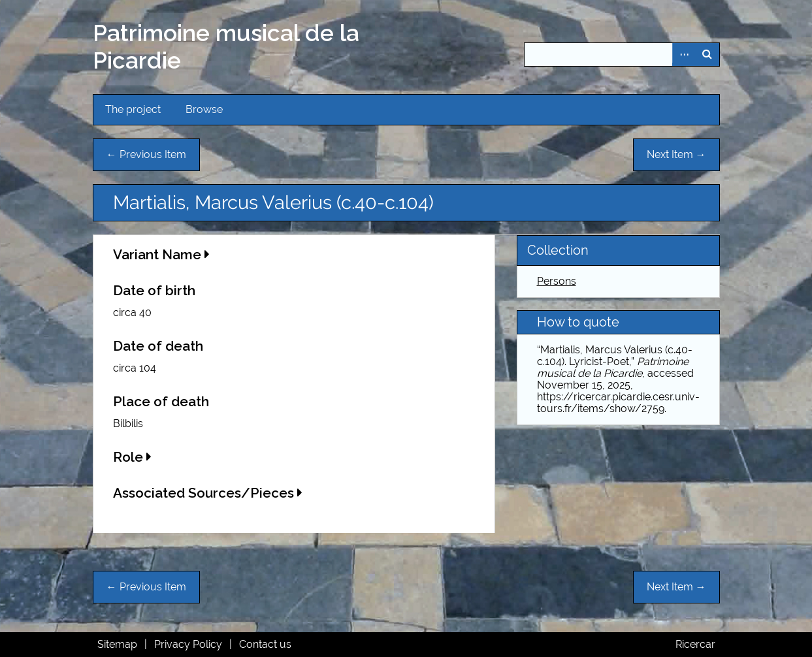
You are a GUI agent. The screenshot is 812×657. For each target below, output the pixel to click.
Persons (557, 281)
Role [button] (132, 457)
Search (707, 55)
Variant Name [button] (161, 254)
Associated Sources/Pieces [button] (208, 493)
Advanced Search (684, 55)
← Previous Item (146, 154)
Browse (204, 109)
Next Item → (676, 154)
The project (133, 109)
